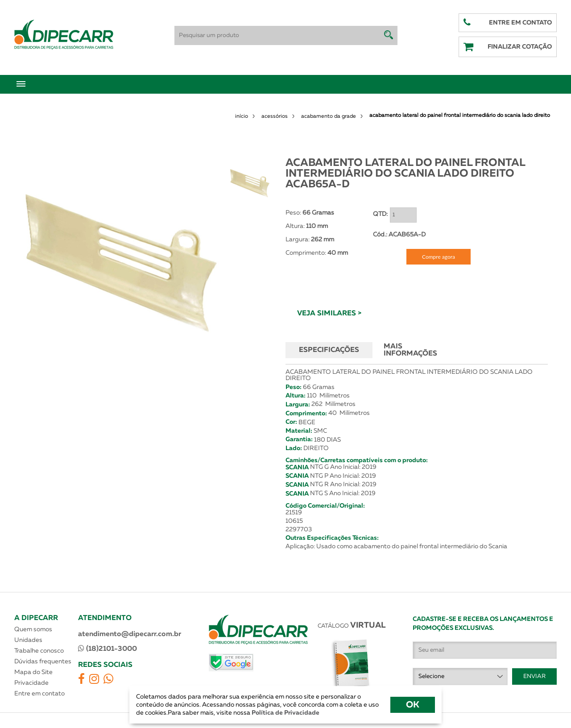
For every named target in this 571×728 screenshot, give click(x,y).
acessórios (275, 116)
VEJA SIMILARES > (329, 314)
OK (413, 705)
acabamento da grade (329, 116)
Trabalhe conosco (39, 651)
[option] (121, 261)
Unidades (28, 640)
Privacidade (31, 683)
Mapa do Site (33, 672)
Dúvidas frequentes (43, 662)
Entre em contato (39, 694)
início (242, 116)
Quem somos (33, 629)
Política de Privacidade (285, 713)
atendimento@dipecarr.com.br (130, 634)
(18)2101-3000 (108, 649)
